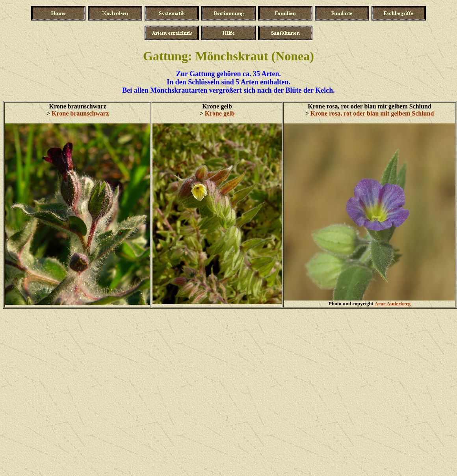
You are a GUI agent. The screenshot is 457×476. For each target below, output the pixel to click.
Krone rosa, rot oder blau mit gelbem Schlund (372, 113)
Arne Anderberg (393, 303)
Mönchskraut (232, 56)
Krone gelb (220, 113)
